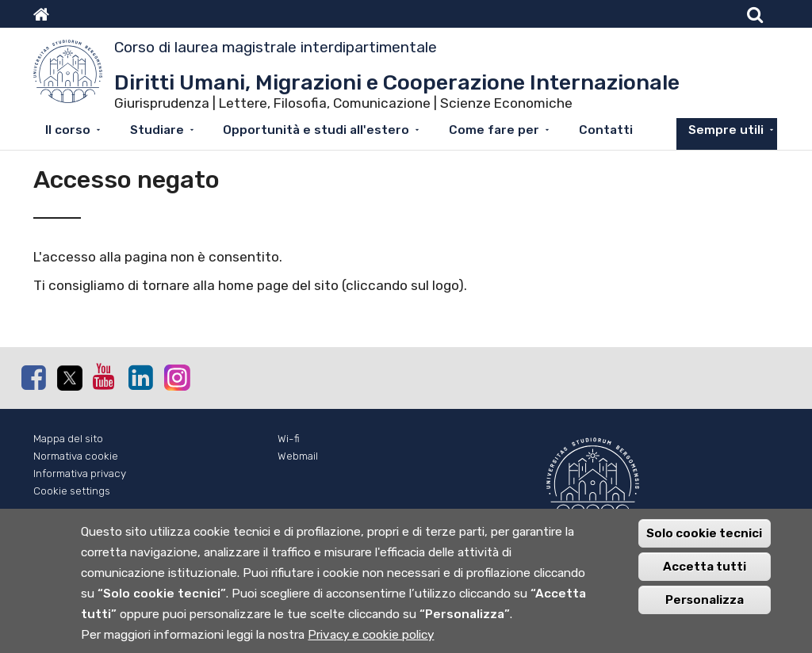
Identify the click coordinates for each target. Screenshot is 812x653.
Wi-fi (289, 439)
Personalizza (705, 609)
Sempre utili (726, 130)
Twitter (69, 378)
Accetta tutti (705, 576)
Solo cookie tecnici (704, 543)
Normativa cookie (76, 456)
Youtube (105, 376)
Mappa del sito (68, 439)
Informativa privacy (80, 474)
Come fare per (494, 130)
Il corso (68, 130)
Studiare (157, 130)
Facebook (33, 377)
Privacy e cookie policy (371, 644)
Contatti (606, 130)
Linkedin (140, 377)
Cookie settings (72, 491)
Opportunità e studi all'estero (316, 130)
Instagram (176, 377)
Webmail (298, 456)
